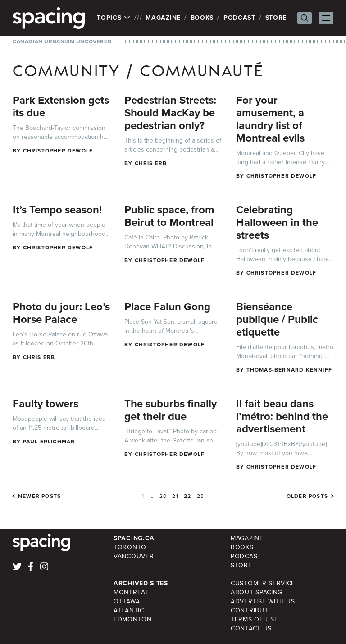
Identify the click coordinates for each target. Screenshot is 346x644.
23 (200, 496)
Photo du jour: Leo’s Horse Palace (61, 313)
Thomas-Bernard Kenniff (289, 370)
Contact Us (251, 628)
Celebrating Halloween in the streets (277, 222)
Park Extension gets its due (61, 106)
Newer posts (39, 496)
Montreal (131, 592)
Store (276, 18)
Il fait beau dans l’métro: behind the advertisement (282, 416)
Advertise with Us (263, 601)
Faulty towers (46, 404)
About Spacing (257, 592)
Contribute (251, 610)
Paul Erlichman (49, 442)
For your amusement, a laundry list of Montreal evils (270, 119)
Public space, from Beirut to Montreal (169, 216)
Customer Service (263, 583)
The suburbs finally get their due (171, 410)
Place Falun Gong (167, 307)
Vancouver (134, 556)
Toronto (130, 547)
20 (163, 496)
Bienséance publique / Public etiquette (277, 319)
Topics (114, 18)
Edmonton (133, 619)
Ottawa (127, 601)
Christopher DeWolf (58, 151)
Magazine (163, 18)
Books (202, 18)
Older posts (307, 496)
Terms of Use (254, 619)
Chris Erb (151, 163)
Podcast (239, 18)
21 (175, 496)
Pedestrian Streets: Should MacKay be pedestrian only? (170, 113)
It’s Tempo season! (57, 210)
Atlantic (129, 610)
